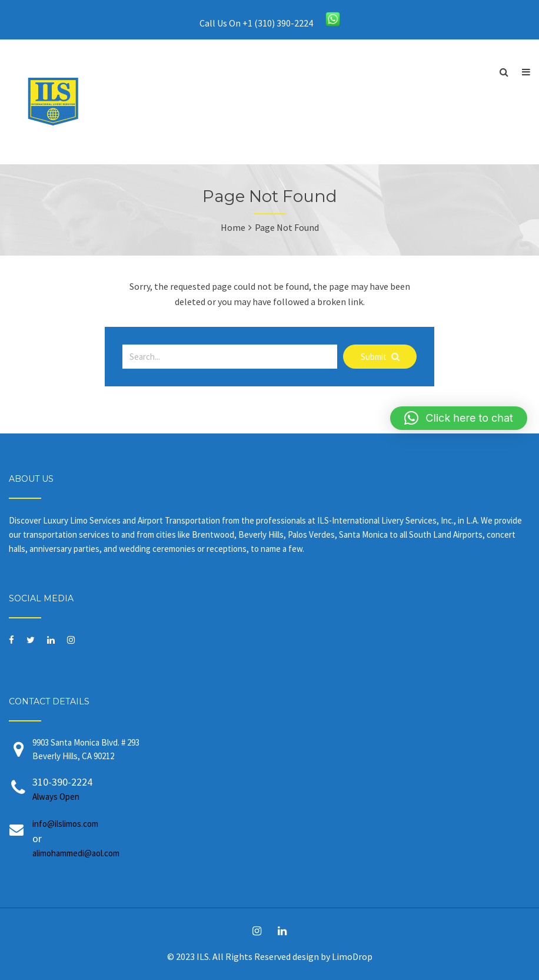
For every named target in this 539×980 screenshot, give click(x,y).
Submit (380, 357)
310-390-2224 (281, 789)
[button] (459, 418)
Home (233, 227)
